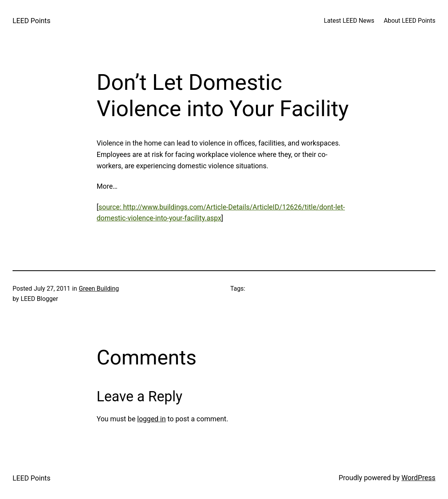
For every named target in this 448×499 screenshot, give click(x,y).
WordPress (418, 478)
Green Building (99, 289)
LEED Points (32, 21)
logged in (151, 419)
